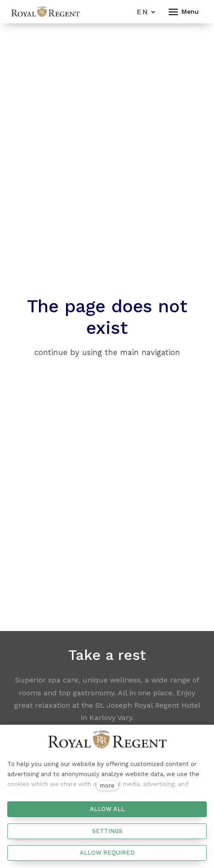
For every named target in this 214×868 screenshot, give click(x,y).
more (107, 786)
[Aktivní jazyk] (146, 12)
